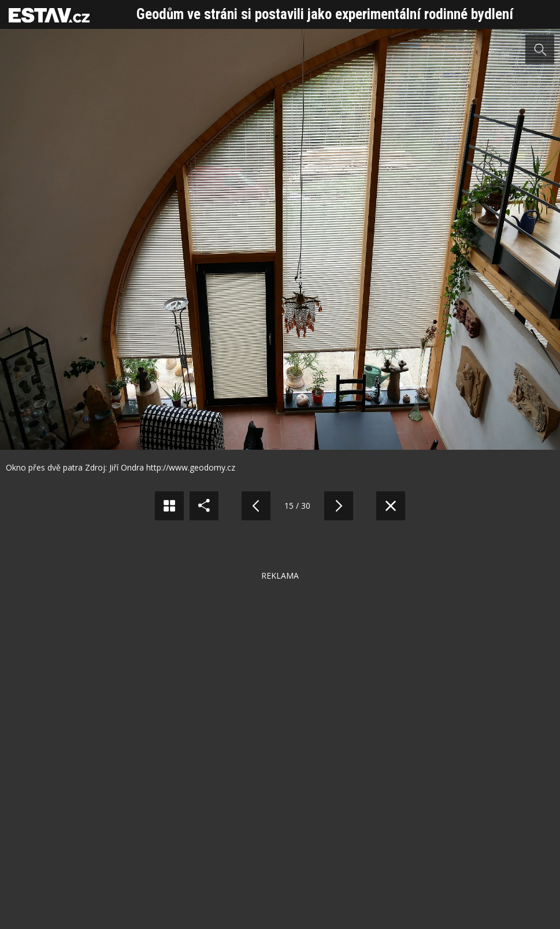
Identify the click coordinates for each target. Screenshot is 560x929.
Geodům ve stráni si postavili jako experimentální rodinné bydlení (325, 14)
